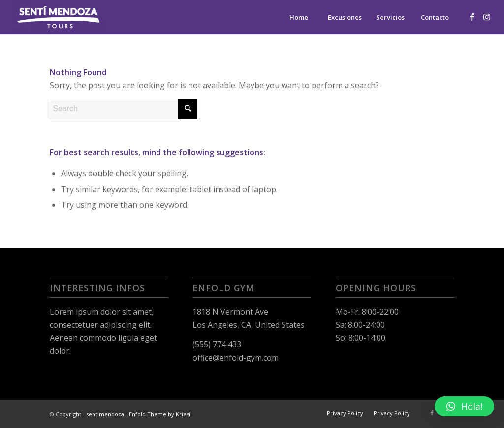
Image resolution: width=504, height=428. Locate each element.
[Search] (124, 109)
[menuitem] (299, 17)
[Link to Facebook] (472, 17)
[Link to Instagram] (487, 17)
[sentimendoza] (58, 17)
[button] (464, 406)
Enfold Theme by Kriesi (160, 414)
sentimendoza (105, 414)
